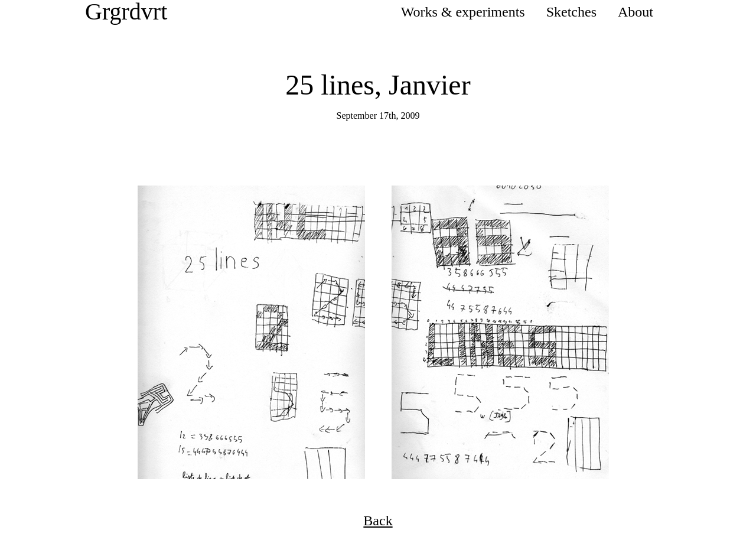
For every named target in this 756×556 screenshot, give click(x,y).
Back (378, 521)
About (636, 12)
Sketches (571, 12)
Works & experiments (463, 12)
